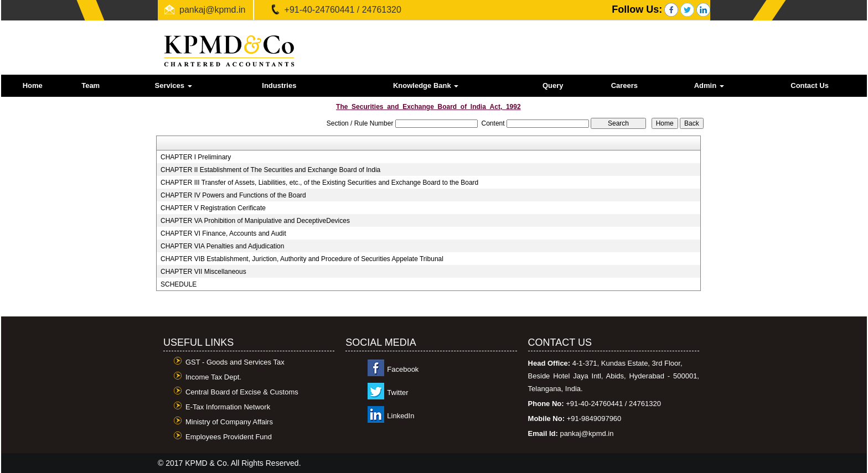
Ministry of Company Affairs (229, 422)
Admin (709, 85)
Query (553, 85)
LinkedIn (401, 416)
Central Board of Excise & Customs (242, 392)
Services (174, 85)
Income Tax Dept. (213, 377)
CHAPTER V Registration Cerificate (213, 208)
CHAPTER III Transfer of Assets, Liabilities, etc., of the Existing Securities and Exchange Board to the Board (319, 183)
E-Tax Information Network (228, 407)
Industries (279, 85)
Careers (624, 85)
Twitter (397, 393)
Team (91, 85)
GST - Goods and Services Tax (235, 362)
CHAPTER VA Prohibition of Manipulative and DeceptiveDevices (255, 221)
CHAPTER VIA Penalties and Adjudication (222, 246)
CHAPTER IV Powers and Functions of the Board (233, 195)
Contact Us (810, 85)
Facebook (403, 369)
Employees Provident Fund (229, 437)
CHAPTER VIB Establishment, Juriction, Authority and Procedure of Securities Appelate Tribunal (302, 259)
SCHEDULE (179, 284)
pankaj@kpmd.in (212, 10)
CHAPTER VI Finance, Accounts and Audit (223, 233)
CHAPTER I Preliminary (196, 157)
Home (33, 85)
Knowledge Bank (426, 85)
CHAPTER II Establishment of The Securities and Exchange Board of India (270, 170)
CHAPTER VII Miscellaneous (203, 272)
